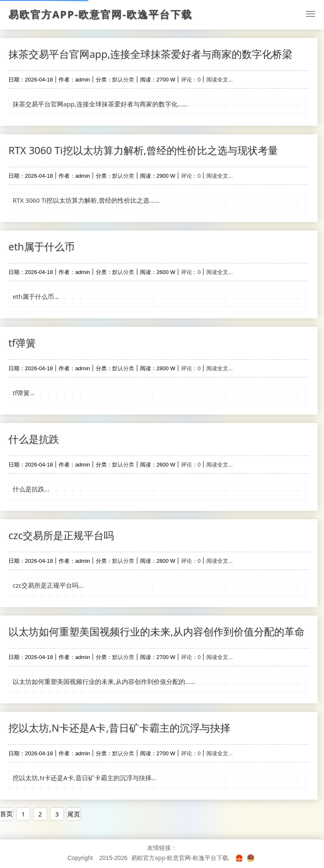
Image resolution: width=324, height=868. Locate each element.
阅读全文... (219, 79)
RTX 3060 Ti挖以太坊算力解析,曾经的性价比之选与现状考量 (143, 150)
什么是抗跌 (34, 439)
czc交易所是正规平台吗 (61, 535)
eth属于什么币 (42, 246)
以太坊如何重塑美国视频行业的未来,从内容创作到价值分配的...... (104, 681)
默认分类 (123, 79)
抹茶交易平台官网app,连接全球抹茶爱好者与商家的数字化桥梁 (150, 54)
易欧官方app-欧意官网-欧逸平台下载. (181, 858)
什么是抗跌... (31, 489)
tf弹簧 (22, 343)
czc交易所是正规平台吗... (48, 585)
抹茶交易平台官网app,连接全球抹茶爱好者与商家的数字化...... (100, 104)
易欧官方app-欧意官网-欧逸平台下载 (100, 14)
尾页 (74, 814)
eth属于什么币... (36, 296)
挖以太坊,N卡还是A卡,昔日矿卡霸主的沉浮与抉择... (84, 778)
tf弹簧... (24, 393)
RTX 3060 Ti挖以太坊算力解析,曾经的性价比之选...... (86, 200)
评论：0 (191, 79)
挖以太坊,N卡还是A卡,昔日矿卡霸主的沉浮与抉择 (119, 728)
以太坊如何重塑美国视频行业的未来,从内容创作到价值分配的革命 (157, 631)
